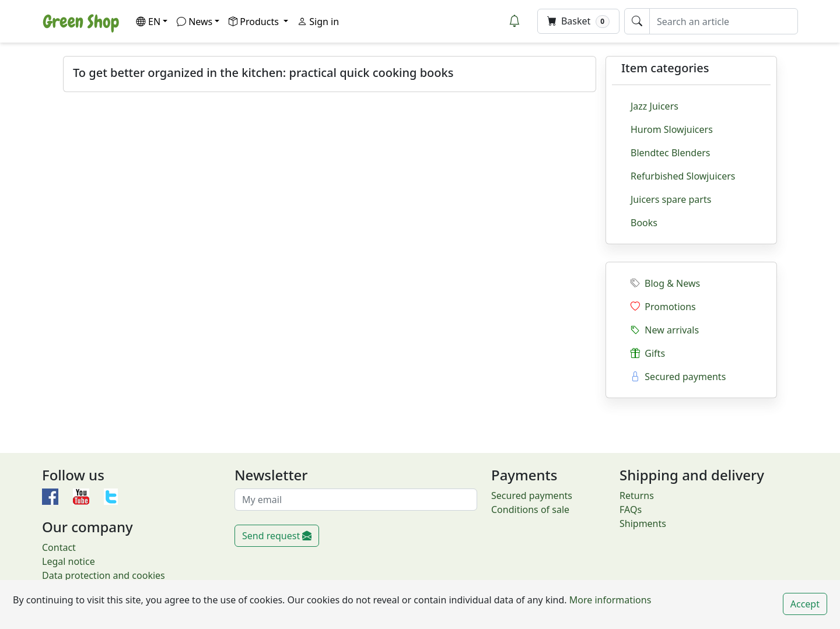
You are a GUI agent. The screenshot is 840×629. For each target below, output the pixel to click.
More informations (609, 600)
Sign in (318, 22)
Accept (805, 604)
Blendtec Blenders (671, 153)
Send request (277, 536)
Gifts (648, 353)
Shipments (643, 523)
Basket (578, 21)
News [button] (195, 22)
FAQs (631, 509)
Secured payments (678, 377)
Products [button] (255, 22)
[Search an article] (724, 21)
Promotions (663, 307)
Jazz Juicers (654, 106)
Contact (59, 547)
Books (644, 223)
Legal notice (69, 561)
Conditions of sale (530, 509)
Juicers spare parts (671, 199)
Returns (637, 496)
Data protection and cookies (104, 575)
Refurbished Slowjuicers (683, 176)
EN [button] (148, 22)
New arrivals (665, 330)
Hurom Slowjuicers (672, 129)
